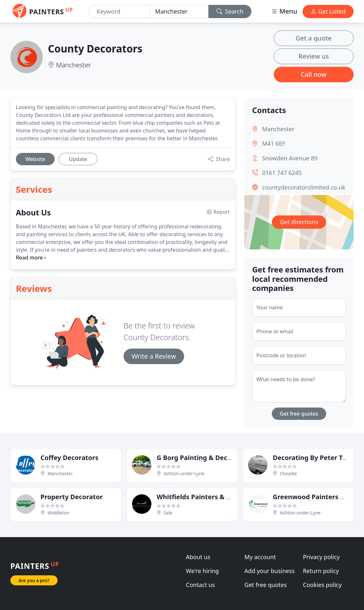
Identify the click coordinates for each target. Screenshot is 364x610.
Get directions (299, 222)
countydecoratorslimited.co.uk (304, 187)
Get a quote (314, 38)
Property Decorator (72, 497)
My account (260, 557)
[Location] (179, 12)
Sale (168, 513)
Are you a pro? (34, 580)
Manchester (73, 65)
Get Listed (328, 11)
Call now (314, 74)
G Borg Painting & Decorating (204, 458)
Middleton (58, 513)
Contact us (201, 585)
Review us (314, 56)
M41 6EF (274, 144)
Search (230, 11)
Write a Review (154, 356)
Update (78, 159)
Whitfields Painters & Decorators (209, 497)
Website (35, 159)
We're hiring (203, 571)
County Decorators (95, 49)
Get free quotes (299, 414)
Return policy (321, 571)
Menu (284, 11)
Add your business (270, 571)
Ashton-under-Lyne (184, 473)
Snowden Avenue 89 (290, 158)
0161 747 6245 (282, 173)
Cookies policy (322, 585)
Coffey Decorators (69, 458)
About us (198, 557)
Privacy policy (321, 557)
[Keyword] (119, 12)
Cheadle (288, 473)
